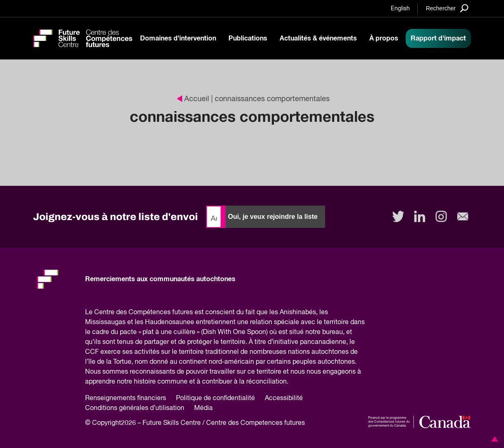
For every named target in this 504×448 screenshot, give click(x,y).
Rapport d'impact (438, 38)
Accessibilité (284, 398)
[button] (493, 439)
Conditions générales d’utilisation (135, 408)
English (400, 9)
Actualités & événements (318, 38)
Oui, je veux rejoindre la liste (273, 217)
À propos (384, 38)
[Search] (447, 8)
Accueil (193, 99)
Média (203, 408)
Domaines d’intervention (178, 38)
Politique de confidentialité (215, 398)
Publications (248, 38)
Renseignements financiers (126, 398)
